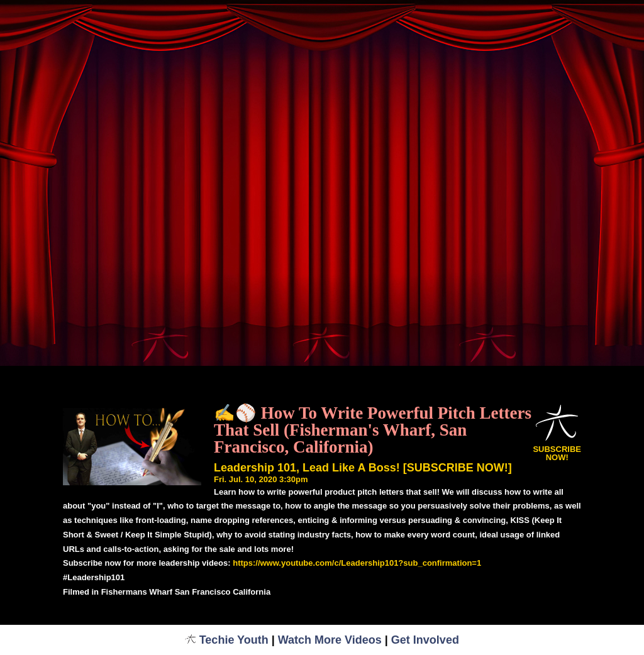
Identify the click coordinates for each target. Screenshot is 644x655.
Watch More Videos (330, 640)
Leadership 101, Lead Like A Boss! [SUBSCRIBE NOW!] (363, 468)
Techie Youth (227, 640)
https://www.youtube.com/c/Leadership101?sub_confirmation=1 (357, 563)
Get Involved (425, 640)
